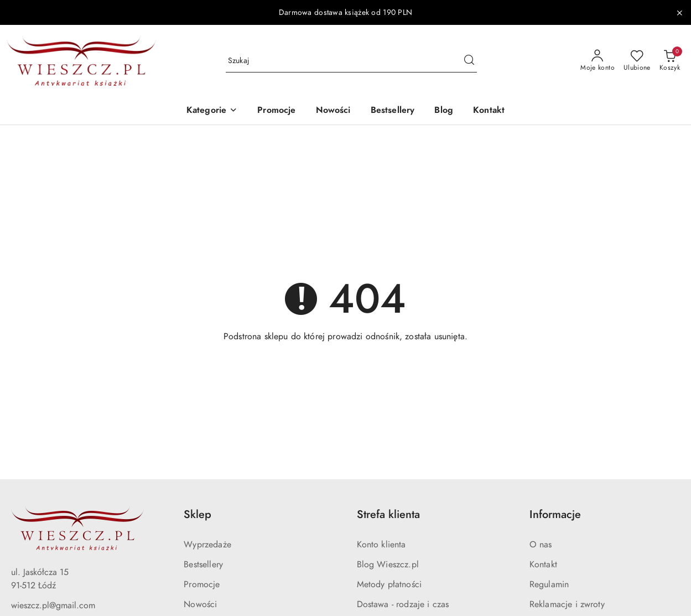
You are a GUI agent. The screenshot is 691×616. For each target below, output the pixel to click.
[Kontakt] (489, 111)
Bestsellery (203, 565)
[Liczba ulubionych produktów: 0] (637, 61)
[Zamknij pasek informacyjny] (679, 13)
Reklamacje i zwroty (567, 604)
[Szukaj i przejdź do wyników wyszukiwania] (469, 61)
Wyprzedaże (207, 545)
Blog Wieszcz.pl (388, 565)
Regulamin (549, 584)
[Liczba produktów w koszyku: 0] (670, 61)
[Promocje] (276, 111)
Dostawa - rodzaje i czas (403, 604)
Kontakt (543, 565)
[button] (212, 111)
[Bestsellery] (393, 111)
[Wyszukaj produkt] (351, 61)
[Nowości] (333, 111)
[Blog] (444, 111)
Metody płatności (389, 584)
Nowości (200, 604)
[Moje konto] (598, 61)
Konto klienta (381, 545)
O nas (541, 545)
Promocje (202, 584)
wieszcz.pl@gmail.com (53, 605)
